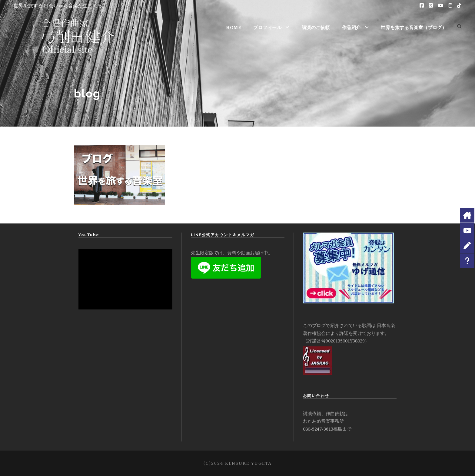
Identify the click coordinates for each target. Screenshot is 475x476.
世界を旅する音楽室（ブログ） (414, 27)
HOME (234, 27)
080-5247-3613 (318, 429)
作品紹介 (351, 27)
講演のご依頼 (316, 27)
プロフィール (267, 27)
